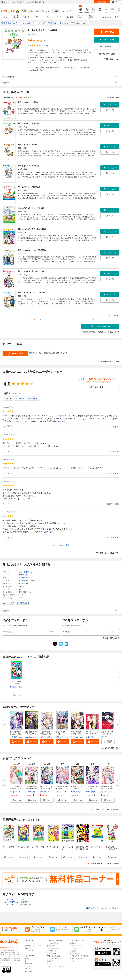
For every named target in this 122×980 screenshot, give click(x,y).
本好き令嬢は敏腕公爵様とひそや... (31, 789)
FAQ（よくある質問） (55, 956)
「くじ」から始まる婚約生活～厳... (16, 789)
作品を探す (51, 946)
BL (37, 17)
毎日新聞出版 (24, 578)
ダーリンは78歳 (38, 847)
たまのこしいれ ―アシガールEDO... (107, 734)
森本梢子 (104, 737)
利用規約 (73, 951)
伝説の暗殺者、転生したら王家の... (46, 734)
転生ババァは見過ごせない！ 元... (46, 789)
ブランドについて (76, 946)
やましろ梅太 (91, 792)
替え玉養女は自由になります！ (77, 733)
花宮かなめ (18, 737)
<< (22, 319)
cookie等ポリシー (76, 959)
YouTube (28, 969)
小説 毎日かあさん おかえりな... (16, 684)
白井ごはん (44, 737)
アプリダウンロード (54, 948)
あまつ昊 (74, 792)
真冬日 (99, 792)
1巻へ (20, 97)
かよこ (82, 737)
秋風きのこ (14, 792)
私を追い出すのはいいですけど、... (77, 789)
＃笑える (8, 399)
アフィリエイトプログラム (56, 966)
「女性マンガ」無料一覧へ (110, 748)
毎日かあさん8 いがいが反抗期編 (32, 250)
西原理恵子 (32, 34)
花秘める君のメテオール (61, 788)
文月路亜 (43, 792)
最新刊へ (29, 97)
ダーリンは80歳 (8, 847)
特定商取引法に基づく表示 (79, 956)
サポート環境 (52, 953)
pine (27, 737)
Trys (51, 737)
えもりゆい (75, 737)
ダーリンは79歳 (23, 847)
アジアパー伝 (96, 847)
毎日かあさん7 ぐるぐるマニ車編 (32, 229)
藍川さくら (105, 792)
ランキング (29, 951)
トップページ (30, 943)
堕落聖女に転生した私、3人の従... (31, 734)
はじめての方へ (107, 17)
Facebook (29, 971)
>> (100, 319)
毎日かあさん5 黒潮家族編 (29, 187)
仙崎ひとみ (59, 737)
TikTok (27, 966)
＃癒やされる (32, 399)
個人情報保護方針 (76, 953)
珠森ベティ (59, 792)
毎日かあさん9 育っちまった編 (31, 271)
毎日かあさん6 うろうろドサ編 (31, 208)
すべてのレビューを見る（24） (108, 553)
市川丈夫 (22, 687)
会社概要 (73, 943)
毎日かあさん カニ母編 (28, 102)
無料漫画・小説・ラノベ (34, 946)
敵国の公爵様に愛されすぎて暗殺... (107, 789)
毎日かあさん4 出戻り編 (28, 166)
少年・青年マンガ (16, 17)
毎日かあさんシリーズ (27, 580)
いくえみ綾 (90, 737)
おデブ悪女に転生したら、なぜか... (16, 734)
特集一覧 (28, 948)
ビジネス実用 (80, 17)
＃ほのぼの (20, 399)
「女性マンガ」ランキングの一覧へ (106, 809)
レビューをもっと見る (61, 545)
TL (48, 17)
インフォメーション (54, 959)
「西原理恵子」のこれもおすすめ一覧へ (105, 864)
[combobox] (41, 11)
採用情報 (73, 948)
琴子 (11, 737)
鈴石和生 (28, 792)
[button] (16, 695)
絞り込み (24, 11)
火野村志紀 (82, 792)
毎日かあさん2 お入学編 (28, 123)
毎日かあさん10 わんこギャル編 (32, 292)
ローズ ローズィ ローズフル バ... (92, 733)
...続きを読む (62, 421)
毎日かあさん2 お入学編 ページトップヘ (103, 908)
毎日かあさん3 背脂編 (27, 145)
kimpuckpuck (34, 737)
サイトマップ (74, 961)
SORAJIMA (68, 737)
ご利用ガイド (118, 17)
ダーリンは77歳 (53, 847)
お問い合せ (51, 961)
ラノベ (59, 17)
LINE (27, 958)
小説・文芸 (69, 17)
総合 (5, 17)
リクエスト (51, 964)
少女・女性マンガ (27, 17)
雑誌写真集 (91, 17)
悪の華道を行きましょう (92, 788)
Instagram (29, 964)
